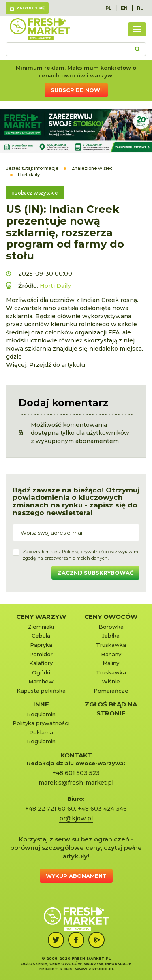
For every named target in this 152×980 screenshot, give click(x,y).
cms (68, 969)
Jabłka (111, 636)
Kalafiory (41, 663)
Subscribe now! (76, 90)
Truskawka (111, 645)
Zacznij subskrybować (95, 573)
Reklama (41, 732)
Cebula (41, 636)
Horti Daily (55, 286)
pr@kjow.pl (76, 818)
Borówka (111, 627)
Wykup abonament (76, 876)
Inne (41, 704)
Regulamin (41, 714)
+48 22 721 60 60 (50, 809)
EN (124, 8)
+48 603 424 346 (102, 809)
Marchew (41, 681)
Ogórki (41, 672)
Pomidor (41, 654)
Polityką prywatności (85, 552)
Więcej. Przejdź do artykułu (46, 365)
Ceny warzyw (41, 617)
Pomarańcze (111, 691)
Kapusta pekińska (41, 691)
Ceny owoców (111, 617)
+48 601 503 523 (76, 773)
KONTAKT (76, 755)
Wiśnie (111, 681)
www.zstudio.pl (94, 969)
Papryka (41, 645)
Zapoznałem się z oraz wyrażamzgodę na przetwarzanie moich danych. (80, 555)
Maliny (111, 663)
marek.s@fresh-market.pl (76, 783)
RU (140, 8)
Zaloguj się (30, 8)
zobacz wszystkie (35, 193)
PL (108, 8)
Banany (111, 654)
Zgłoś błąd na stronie (111, 708)
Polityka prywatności (41, 723)
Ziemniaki (41, 627)
